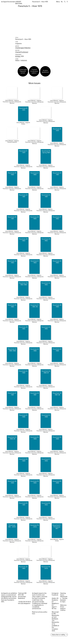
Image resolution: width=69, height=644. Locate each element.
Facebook (55, 595)
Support (63, 609)
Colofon (63, 610)
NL (62, 2)
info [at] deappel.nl (24, 603)
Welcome (63, 605)
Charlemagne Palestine (23, 48)
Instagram (55, 593)
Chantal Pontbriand (22, 52)
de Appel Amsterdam (8, 2)
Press (62, 607)
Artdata (18, 56)
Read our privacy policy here (40, 613)
